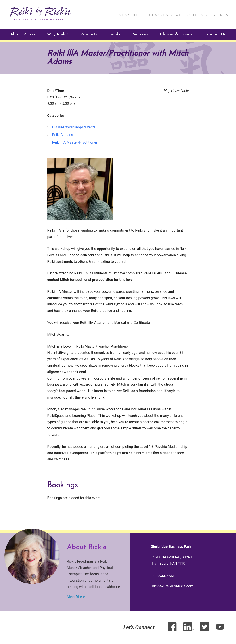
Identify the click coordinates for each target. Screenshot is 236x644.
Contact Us (215, 34)
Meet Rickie (76, 597)
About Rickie (23, 34)
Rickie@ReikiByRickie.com (173, 586)
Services (140, 34)
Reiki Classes (62, 135)
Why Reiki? (58, 34)
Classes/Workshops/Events (74, 127)
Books (115, 34)
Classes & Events (176, 34)
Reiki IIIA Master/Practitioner (75, 142)
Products (89, 34)
